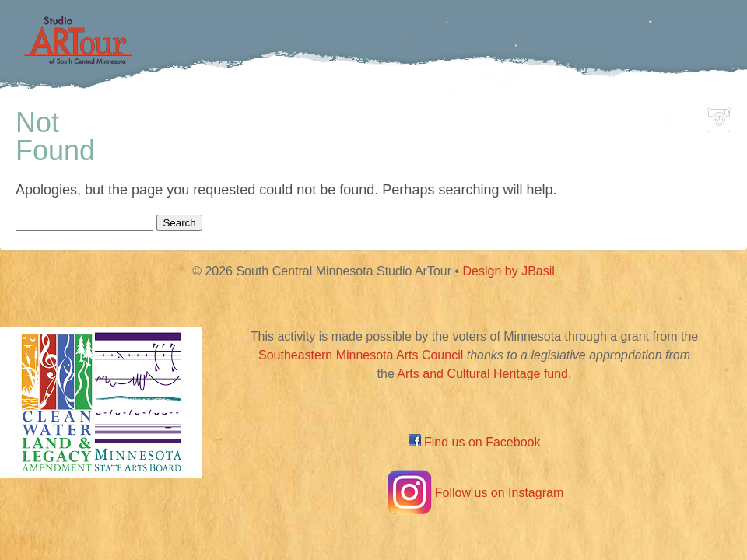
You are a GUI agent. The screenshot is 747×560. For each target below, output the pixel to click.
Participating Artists (237, 115)
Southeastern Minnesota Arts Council (361, 355)
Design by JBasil (509, 271)
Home (113, 115)
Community (444, 115)
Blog (533, 115)
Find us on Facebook (475, 442)
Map (355, 115)
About (602, 115)
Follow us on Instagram (474, 493)
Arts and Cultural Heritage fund (482, 374)
